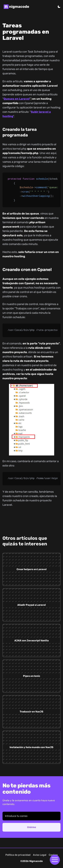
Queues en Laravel (17, 99)
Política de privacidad (18, 855)
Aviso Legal (40, 855)
